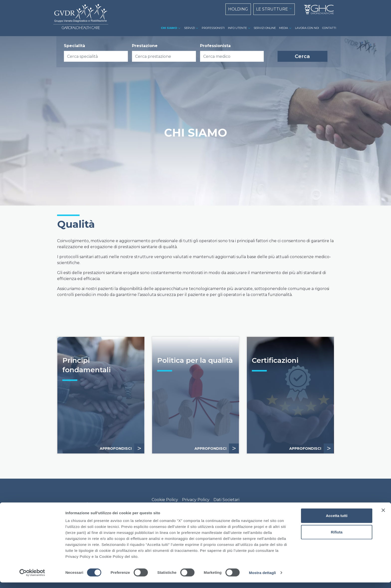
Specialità (74, 46)
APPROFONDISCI (122, 448)
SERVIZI (190, 28)
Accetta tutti (337, 521)
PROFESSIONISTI (213, 28)
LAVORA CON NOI (307, 28)
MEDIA (284, 28)
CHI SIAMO (169, 28)
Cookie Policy (165, 500)
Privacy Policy (196, 500)
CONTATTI (329, 28)
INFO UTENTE (237, 28)
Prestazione (145, 46)
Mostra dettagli (262, 578)
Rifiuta (337, 538)
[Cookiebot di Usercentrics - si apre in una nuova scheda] (32, 578)
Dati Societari (226, 500)
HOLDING (238, 9)
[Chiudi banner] (383, 516)
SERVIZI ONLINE (265, 28)
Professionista (215, 46)
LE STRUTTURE (272, 9)
